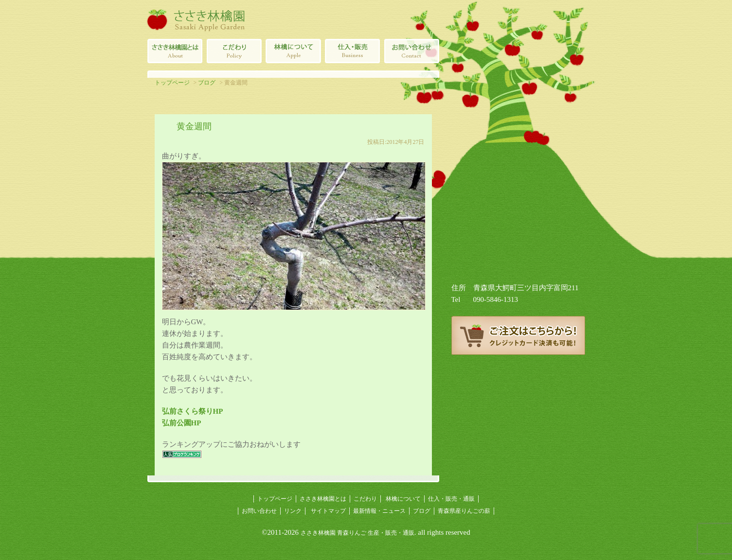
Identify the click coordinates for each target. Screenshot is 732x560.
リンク (293, 511)
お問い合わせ (259, 511)
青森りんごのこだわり (234, 51)
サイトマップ (328, 511)
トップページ (172, 83)
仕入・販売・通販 (451, 499)
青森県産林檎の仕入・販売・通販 (353, 51)
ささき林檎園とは (175, 51)
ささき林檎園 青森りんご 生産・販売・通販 (357, 533)
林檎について (293, 51)
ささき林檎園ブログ (518, 389)
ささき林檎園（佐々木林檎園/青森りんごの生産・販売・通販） (196, 19)
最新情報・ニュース (379, 511)
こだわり (365, 499)
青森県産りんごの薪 (518, 433)
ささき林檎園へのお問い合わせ (412, 51)
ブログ (207, 83)
